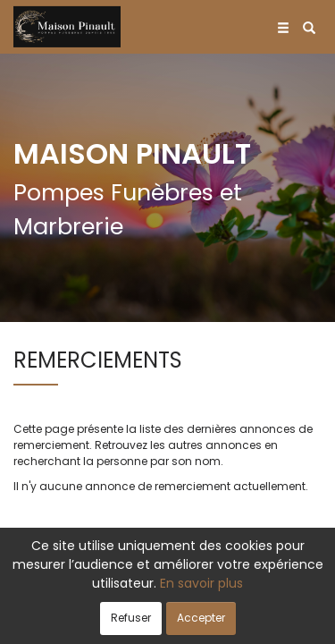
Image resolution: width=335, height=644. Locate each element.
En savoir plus (201, 583)
